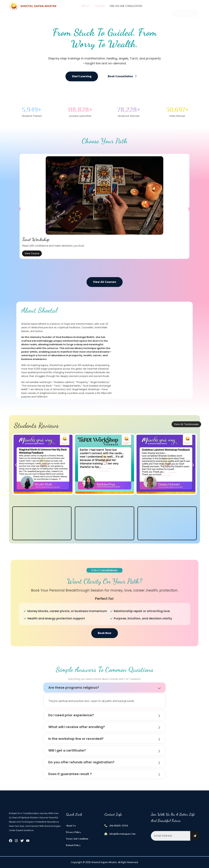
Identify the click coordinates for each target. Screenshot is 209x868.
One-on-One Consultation (126, 6)
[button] (20, 209)
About (85, 6)
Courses (99, 6)
